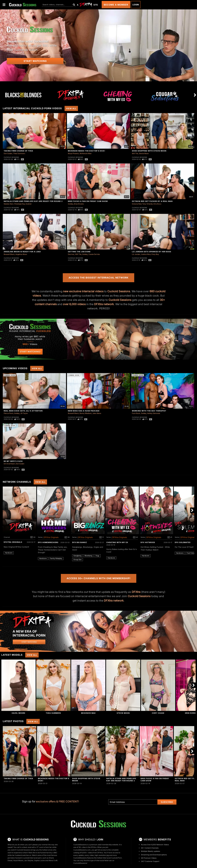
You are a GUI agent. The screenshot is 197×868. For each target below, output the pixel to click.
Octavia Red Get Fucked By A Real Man (152, 201)
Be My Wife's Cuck (13, 461)
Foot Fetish (191, 553)
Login (136, 5)
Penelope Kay (20, 204)
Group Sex (78, 559)
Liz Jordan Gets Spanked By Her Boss (152, 252)
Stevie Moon (144, 153)
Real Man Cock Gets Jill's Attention (23, 411)
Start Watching (35, 61)
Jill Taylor (24, 413)
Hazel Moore (18, 713)
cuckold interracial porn (32, 858)
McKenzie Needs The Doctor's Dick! (86, 151)
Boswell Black (9, 254)
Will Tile (135, 153)
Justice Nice (146, 254)
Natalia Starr (9, 204)
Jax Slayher (29, 860)
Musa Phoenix (73, 153)
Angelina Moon (21, 254)
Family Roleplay (56, 558)
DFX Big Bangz (80, 542)
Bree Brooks (79, 204)
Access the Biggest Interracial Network (98, 278)
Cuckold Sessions (11, 157)
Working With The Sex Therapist (149, 411)
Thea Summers (19, 153)
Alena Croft (53, 860)
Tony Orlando (147, 204)
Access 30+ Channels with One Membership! (99, 578)
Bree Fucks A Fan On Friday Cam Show (88, 201)
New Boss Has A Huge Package (84, 411)
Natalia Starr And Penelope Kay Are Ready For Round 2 (33, 201)
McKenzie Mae (86, 153)
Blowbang (88, 556)
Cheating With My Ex (117, 542)
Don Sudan (8, 153)
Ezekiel (29, 204)
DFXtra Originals (13, 542)
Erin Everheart (9, 464)
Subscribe (167, 802)
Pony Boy (155, 254)
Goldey (71, 204)
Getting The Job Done (79, 252)
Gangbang (77, 556)
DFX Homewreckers (48, 542)
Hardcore (9, 553)
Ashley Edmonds (154, 413)
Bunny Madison (86, 413)
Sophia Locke (40, 860)
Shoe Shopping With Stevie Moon (149, 151)
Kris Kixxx (157, 204)
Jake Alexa (97, 413)
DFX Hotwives (148, 542)
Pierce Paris (8, 413)
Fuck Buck (136, 413)
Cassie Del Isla (94, 254)
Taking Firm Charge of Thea (18, 151)
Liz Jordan (136, 254)
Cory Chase (158, 713)
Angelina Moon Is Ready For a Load (22, 252)
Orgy (97, 556)
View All (71, 108)
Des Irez (71, 254)
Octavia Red (137, 204)
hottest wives (47, 850)
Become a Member (116, 5)
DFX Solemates (183, 542)
